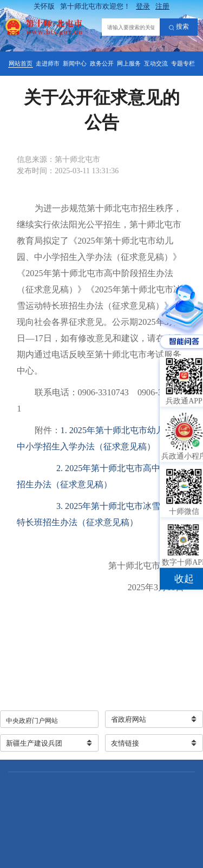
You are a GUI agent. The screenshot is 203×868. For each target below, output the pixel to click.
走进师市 (48, 63)
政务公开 (102, 63)
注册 (162, 6)
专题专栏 (183, 63)
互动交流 (156, 63)
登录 (143, 6)
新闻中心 (75, 63)
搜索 (179, 27)
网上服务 (129, 63)
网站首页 (21, 63)
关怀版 (44, 6)
